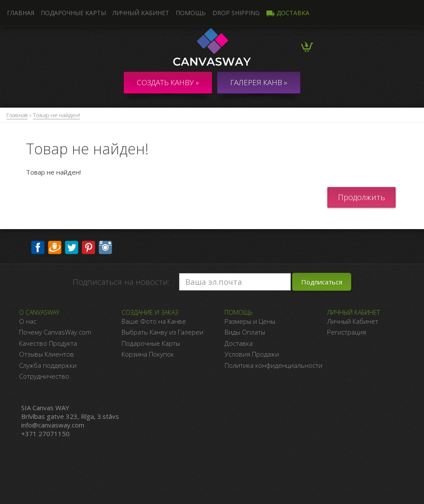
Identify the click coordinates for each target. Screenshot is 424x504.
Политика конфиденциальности (273, 365)
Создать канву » (168, 82)
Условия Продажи (252, 354)
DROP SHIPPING (236, 13)
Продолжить (361, 197)
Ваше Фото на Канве (154, 321)
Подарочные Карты (151, 343)
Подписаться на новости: (121, 282)
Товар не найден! (56, 115)
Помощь (191, 13)
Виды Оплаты (245, 332)
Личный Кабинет (353, 321)
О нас (28, 321)
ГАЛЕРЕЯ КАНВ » (259, 82)
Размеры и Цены (250, 321)
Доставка (288, 13)
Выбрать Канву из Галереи (162, 332)
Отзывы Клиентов (47, 354)
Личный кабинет (141, 13)
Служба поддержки (48, 365)
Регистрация (347, 332)
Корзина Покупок (148, 354)
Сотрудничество (44, 376)
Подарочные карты (73, 13)
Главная (17, 115)
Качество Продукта (48, 343)
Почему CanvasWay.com (55, 332)
